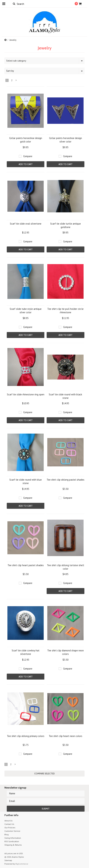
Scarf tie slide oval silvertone (26, 224)
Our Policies (10, 828)
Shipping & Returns (13, 845)
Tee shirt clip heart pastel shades (26, 565)
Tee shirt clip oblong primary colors (26, 736)
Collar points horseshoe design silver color (66, 140)
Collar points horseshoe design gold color (26, 140)
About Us (8, 821)
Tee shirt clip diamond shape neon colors (66, 652)
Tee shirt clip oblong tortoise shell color (66, 567)
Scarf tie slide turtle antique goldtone (66, 225)
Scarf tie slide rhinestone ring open (26, 394)
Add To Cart (26, 164)
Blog (7, 834)
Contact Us (9, 824)
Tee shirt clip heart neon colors (66, 736)
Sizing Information (13, 838)
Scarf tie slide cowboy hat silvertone (26, 652)
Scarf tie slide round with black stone (65, 396)
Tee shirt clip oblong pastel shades (66, 480)
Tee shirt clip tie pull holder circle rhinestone (65, 311)
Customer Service (12, 831)
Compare (28, 156)
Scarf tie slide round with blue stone (26, 481)
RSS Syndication (12, 841)
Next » (16, 81)
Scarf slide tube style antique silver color (26, 311)
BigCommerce (22, 864)
